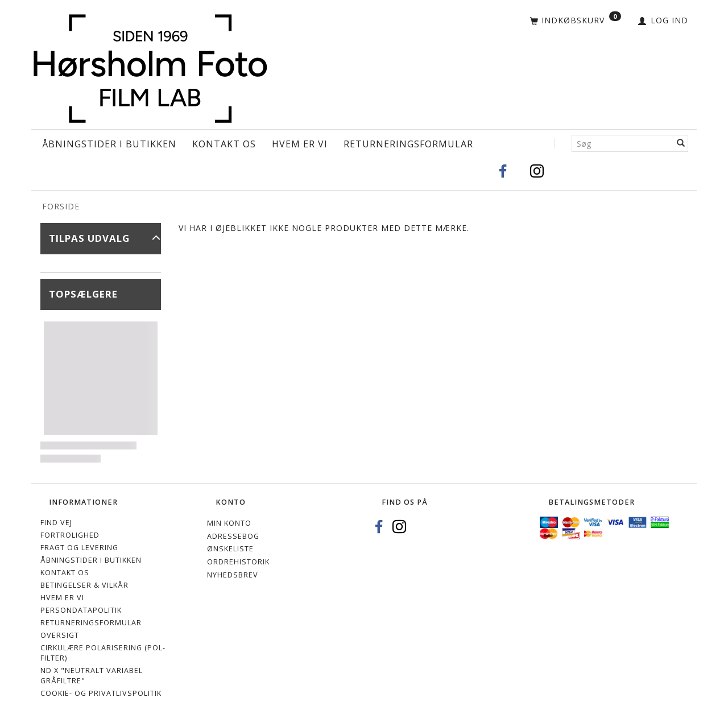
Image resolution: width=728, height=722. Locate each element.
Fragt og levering (79, 548)
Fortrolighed (70, 535)
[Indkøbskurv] (576, 21)
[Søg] (681, 143)
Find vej (56, 523)
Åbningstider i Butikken (109, 144)
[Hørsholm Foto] (150, 67)
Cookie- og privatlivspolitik (101, 693)
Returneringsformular (408, 144)
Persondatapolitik (81, 610)
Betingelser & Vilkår (84, 585)
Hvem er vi (300, 144)
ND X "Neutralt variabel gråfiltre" (92, 676)
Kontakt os (224, 144)
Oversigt (60, 635)
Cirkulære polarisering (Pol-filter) (103, 653)
